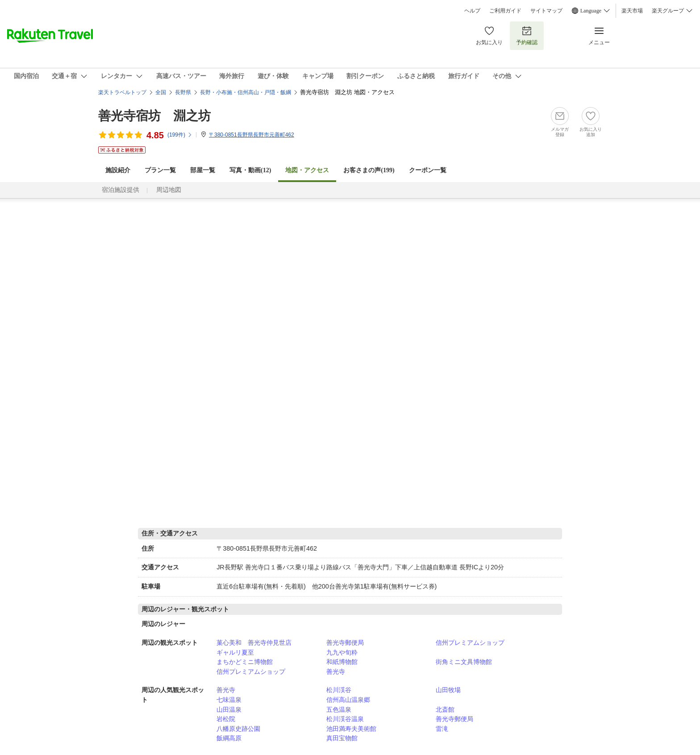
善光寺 (336, 672)
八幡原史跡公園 (238, 729)
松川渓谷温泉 (345, 719)
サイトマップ (546, 11)
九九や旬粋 (342, 652)
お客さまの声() (369, 170)
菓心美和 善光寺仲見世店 (254, 643)
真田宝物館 (342, 738)
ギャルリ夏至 (235, 652)
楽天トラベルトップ (122, 92)
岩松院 (226, 719)
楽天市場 (632, 11)
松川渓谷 (339, 690)
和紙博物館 (342, 662)
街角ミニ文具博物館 (464, 662)
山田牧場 (448, 690)
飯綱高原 (229, 738)
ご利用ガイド (505, 11)
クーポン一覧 (428, 170)
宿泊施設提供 (121, 190)
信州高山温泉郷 (348, 700)
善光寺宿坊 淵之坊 (154, 116)
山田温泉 (229, 709)
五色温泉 (339, 709)
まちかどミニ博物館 (245, 662)
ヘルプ (472, 11)
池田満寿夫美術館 (351, 729)
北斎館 (445, 709)
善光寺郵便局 (345, 643)
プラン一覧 (160, 170)
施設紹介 (118, 170)
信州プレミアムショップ (470, 643)
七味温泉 (229, 700)
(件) (180, 135)
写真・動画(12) (250, 170)
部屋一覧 (203, 170)
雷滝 (442, 729)
